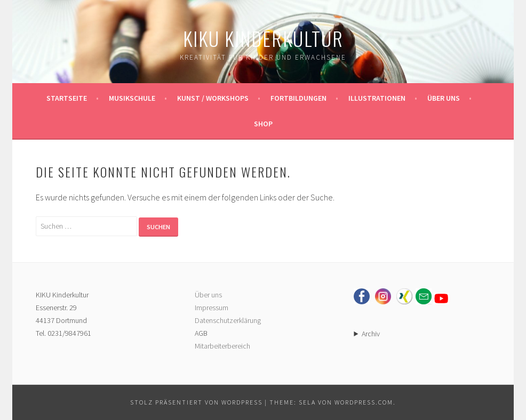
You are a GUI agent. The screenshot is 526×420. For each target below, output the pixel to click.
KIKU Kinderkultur (263, 38)
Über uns (444, 98)
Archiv (371, 334)
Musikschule (132, 98)
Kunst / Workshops (213, 98)
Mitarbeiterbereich (222, 346)
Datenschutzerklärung (228, 320)
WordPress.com (364, 402)
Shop (263, 124)
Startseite (67, 98)
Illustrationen (377, 98)
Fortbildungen (298, 98)
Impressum (212, 308)
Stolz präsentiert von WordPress (196, 402)
